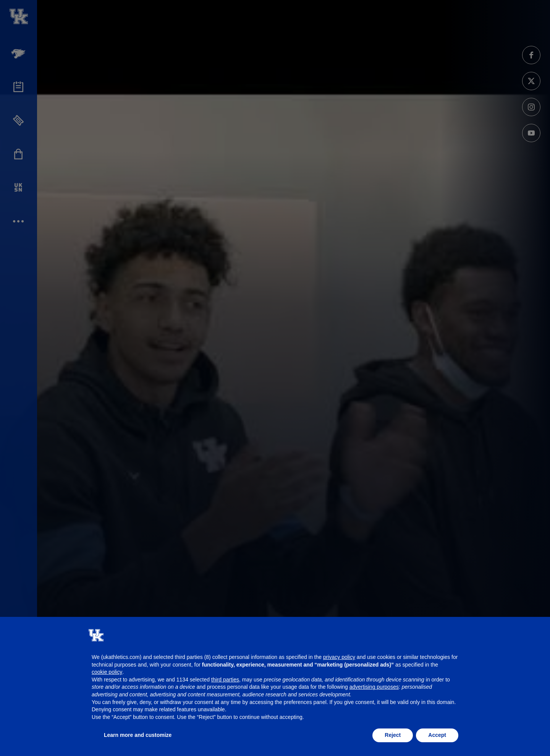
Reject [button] (393, 735)
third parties (225, 680)
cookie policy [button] (107, 672)
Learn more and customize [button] (138, 735)
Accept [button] (437, 735)
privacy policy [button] (339, 657)
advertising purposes (374, 687)
